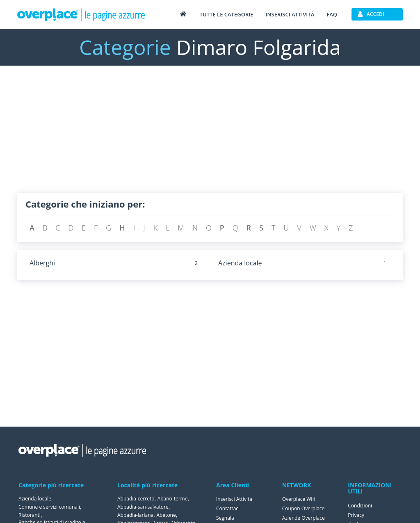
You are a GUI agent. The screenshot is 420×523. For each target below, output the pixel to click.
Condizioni (360, 506)
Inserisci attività (290, 14)
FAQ (332, 14)
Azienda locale (240, 263)
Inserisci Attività (234, 499)
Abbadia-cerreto (136, 499)
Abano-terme (173, 499)
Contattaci (228, 508)
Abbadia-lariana (135, 515)
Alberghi (42, 263)
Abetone (166, 515)
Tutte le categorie (227, 14)
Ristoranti (30, 515)
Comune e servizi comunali (49, 507)
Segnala (225, 518)
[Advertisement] (210, 135)
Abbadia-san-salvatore (143, 507)
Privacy (356, 515)
